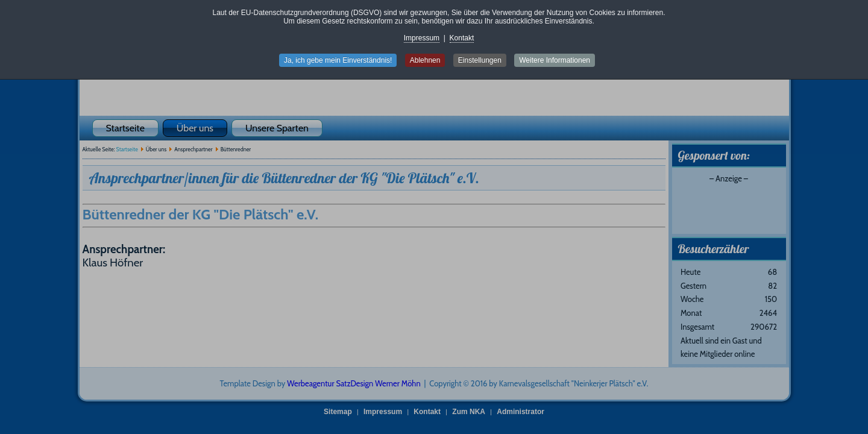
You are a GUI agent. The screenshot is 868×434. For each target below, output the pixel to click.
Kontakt (462, 38)
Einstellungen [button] (480, 60)
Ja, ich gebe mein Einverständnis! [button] (338, 60)
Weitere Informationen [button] (555, 60)
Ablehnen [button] (425, 60)
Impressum (422, 38)
